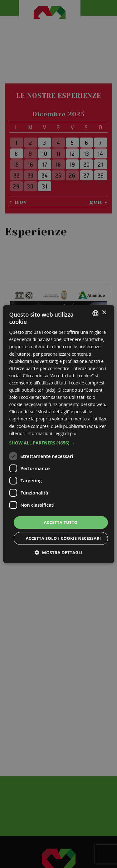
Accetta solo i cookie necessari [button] (63, 538)
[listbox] (95, 313)
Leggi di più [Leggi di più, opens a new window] (65, 433)
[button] (58, 443)
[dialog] (58, 434)
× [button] (104, 313)
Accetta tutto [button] (61, 522)
